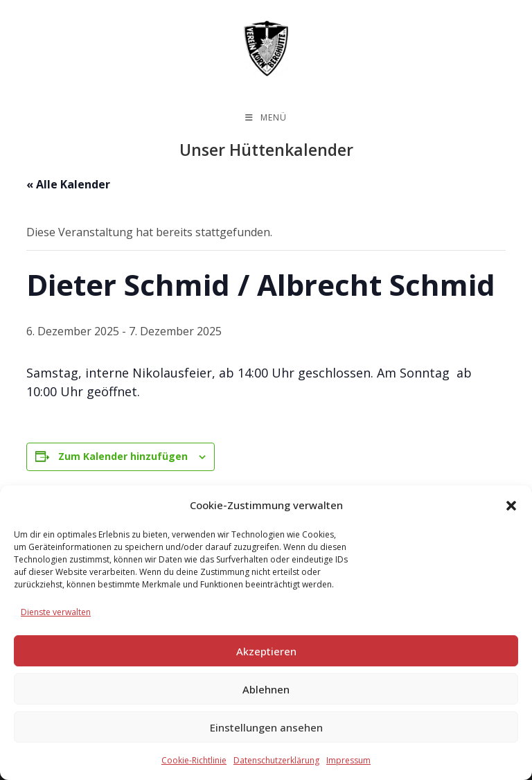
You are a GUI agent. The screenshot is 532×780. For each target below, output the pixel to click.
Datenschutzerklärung (276, 760)
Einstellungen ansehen (266, 727)
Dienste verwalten (56, 612)
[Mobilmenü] (266, 118)
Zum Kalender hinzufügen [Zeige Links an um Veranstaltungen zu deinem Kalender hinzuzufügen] (123, 457)
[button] (511, 506)
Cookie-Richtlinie (194, 760)
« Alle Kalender (68, 184)
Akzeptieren (266, 651)
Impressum (348, 760)
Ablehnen (266, 689)
